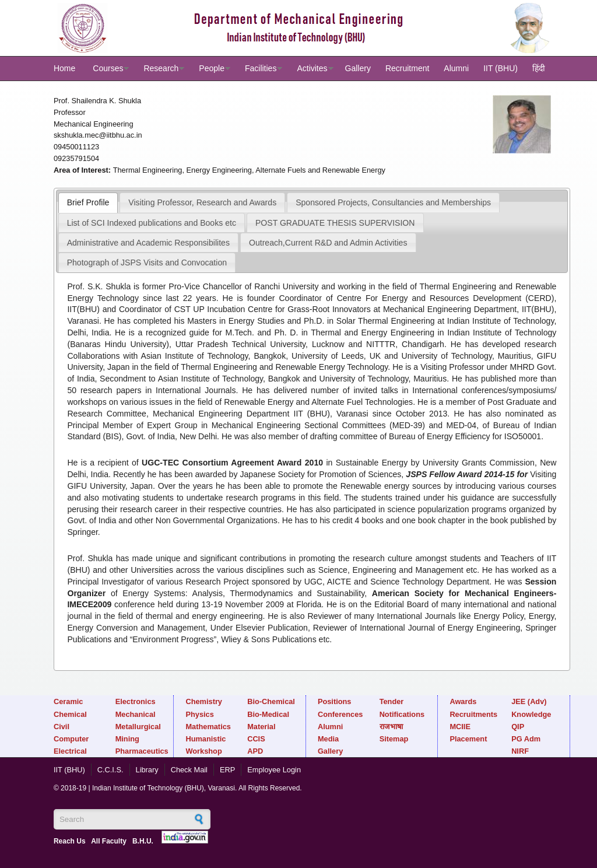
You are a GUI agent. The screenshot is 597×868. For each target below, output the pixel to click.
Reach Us (70, 841)
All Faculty (109, 841)
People (212, 68)
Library (147, 770)
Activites (312, 68)
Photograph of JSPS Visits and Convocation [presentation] (147, 262)
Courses (108, 68)
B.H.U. (143, 841)
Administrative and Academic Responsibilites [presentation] (148, 243)
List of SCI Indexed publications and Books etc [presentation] (152, 223)
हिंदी (539, 68)
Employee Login (274, 770)
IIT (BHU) (501, 68)
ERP (227, 770)
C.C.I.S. (110, 770)
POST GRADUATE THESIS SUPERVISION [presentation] (335, 223)
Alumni (456, 68)
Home (64, 68)
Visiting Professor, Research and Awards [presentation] (202, 202)
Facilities (261, 68)
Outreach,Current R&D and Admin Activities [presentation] (328, 243)
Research (161, 68)
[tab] (88, 202)
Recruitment (407, 68)
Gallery (358, 68)
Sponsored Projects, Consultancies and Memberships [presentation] (393, 202)
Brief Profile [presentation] (88, 202)
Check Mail (189, 770)
